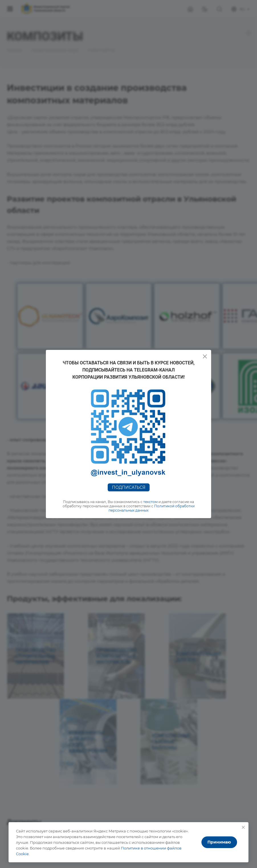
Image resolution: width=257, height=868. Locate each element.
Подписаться (129, 487)
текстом (150, 502)
